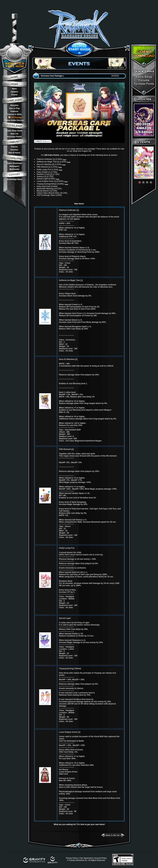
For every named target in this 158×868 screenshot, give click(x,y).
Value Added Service (14, 120)
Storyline (14, 105)
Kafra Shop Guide (14, 131)
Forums (14, 147)
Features (14, 111)
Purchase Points (14, 137)
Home (109, 68)
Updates (14, 92)
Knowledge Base (14, 179)
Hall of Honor (14, 153)
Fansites (14, 150)
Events (14, 95)
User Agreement (86, 858)
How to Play (14, 108)
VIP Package (15, 117)
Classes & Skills (14, 114)
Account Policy (100, 858)
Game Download (14, 163)
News (14, 89)
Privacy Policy (72, 858)
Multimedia (14, 169)
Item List (14, 134)
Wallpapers (14, 166)
